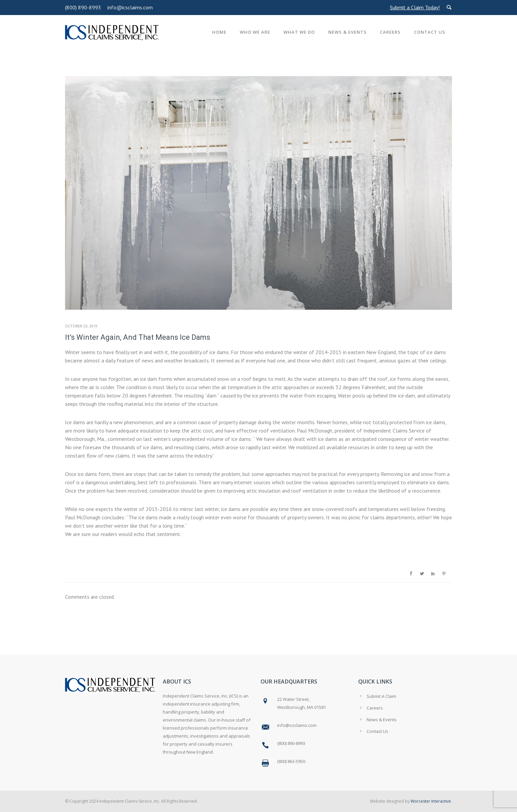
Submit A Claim (381, 696)
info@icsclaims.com (130, 7)
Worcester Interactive (431, 801)
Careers (390, 32)
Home (219, 32)
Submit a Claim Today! (415, 7)
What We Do (299, 32)
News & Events (347, 32)
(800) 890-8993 (83, 7)
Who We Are (255, 32)
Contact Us (430, 32)
